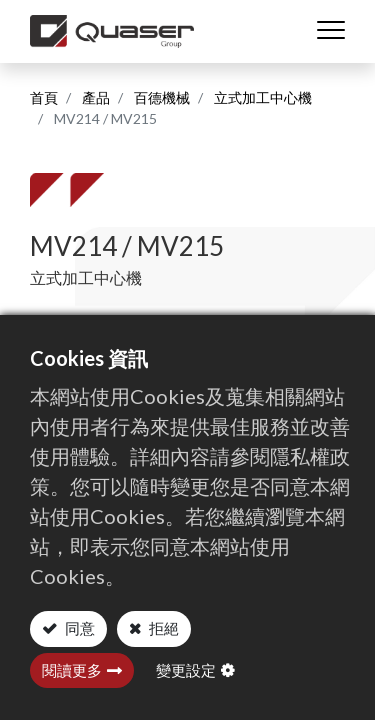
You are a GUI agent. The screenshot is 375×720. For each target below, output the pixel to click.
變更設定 (186, 670)
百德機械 (162, 97)
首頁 (44, 97)
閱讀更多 (72, 670)
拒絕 (162, 628)
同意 (78, 628)
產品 (96, 97)
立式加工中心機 (263, 97)
